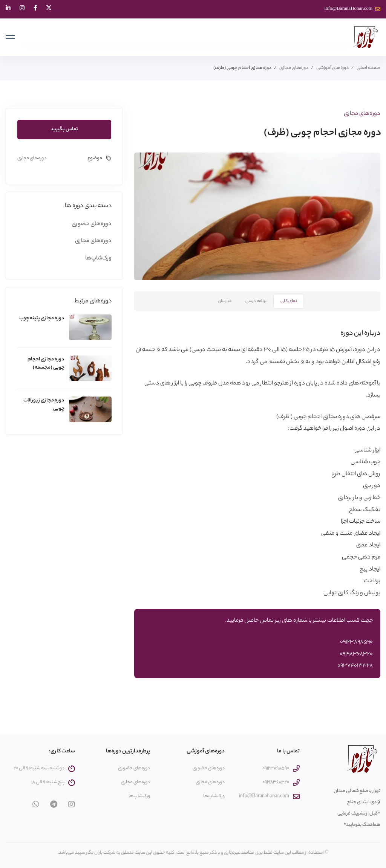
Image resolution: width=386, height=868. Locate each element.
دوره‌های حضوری (92, 224)
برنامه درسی (256, 301)
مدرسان (225, 301)
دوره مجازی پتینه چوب (42, 318)
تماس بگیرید (64, 129)
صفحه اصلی (368, 68)
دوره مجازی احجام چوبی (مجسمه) (46, 364)
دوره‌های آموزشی (332, 68)
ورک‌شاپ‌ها (98, 259)
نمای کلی (289, 301)
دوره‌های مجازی (294, 68)
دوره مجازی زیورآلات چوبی (44, 405)
